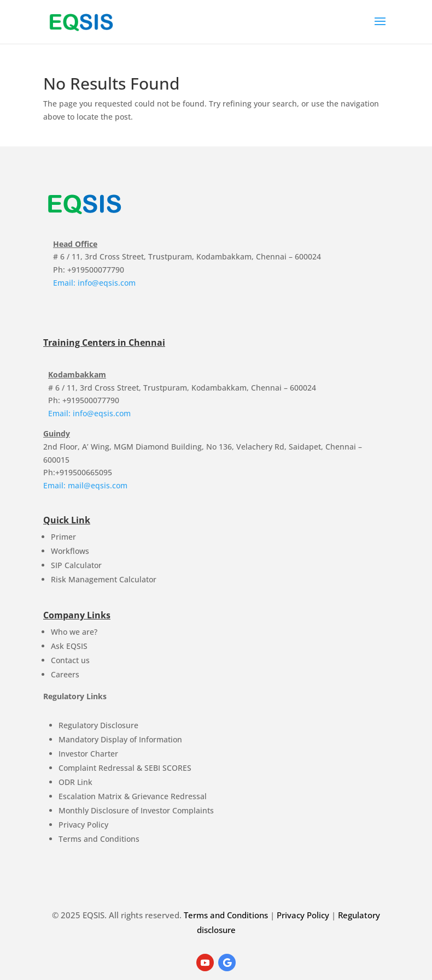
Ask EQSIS (69, 646)
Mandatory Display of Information (120, 739)
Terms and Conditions (99, 839)
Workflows (70, 551)
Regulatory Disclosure (98, 725)
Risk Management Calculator (104, 579)
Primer (63, 537)
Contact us (70, 660)
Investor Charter (88, 754)
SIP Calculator (76, 565)
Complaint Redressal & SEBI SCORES (125, 768)
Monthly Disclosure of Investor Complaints (136, 810)
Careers (65, 674)
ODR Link (75, 782)
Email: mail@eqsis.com (85, 485)
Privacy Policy (83, 825)
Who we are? (74, 632)
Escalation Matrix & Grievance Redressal (133, 796)
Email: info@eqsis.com (94, 283)
